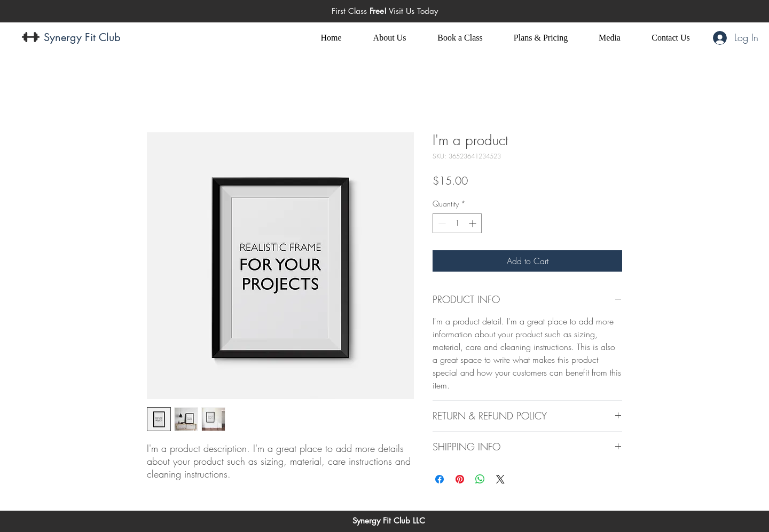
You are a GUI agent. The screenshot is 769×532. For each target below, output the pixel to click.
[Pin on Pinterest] (460, 479)
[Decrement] (441, 223)
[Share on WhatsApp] (480, 479)
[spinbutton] (457, 223)
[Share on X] (500, 479)
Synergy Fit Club (82, 37)
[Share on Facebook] (440, 479)
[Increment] (473, 223)
